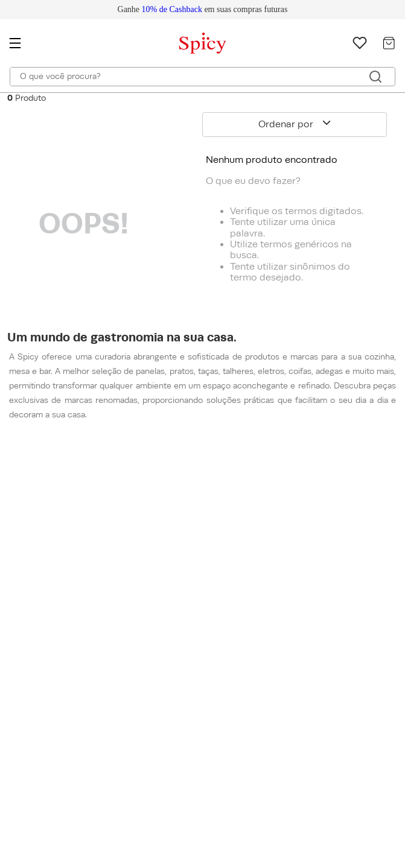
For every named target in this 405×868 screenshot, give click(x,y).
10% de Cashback (172, 9)
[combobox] (202, 77)
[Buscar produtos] (375, 77)
